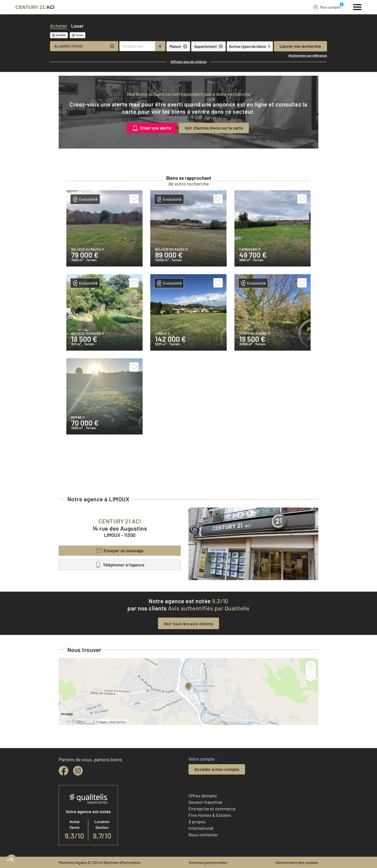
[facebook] (63, 771)
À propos (197, 822)
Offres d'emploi (203, 796)
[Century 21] (35, 7)
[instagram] (78, 771)
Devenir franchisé (205, 802)
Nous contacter (203, 835)
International (201, 828)
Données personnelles (208, 862)
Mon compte (327, 7)
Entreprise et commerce (212, 809)
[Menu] (357, 6)
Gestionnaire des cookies (297, 862)
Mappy (103, 722)
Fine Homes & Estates (210, 815)
